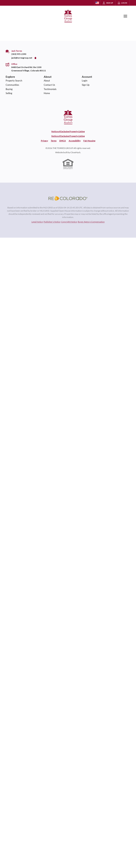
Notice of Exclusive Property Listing (68, 131)
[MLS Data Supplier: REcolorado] (68, 198)
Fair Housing (89, 141)
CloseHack (75, 152)
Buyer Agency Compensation (91, 222)
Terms (54, 141)
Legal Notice (37, 222)
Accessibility (75, 141)
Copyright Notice (69, 222)
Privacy (44, 141)
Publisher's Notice (52, 222)
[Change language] (97, 3)
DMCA (63, 141)
